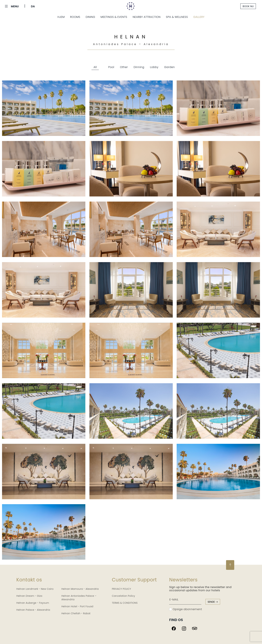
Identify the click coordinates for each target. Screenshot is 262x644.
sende (213, 602)
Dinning (139, 67)
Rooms (75, 17)
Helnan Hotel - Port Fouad (77, 606)
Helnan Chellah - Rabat (76, 613)
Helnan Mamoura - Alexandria (80, 589)
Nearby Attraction (147, 17)
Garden (169, 67)
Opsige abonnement (186, 609)
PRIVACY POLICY (122, 589)
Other (124, 67)
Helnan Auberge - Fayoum (33, 603)
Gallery (199, 17)
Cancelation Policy (124, 596)
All (95, 67)
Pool (111, 67)
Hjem (61, 17)
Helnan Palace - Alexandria (33, 610)
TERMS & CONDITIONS (125, 603)
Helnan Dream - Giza (29, 596)
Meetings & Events (114, 17)
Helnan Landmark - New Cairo (35, 589)
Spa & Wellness (177, 17)
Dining (90, 17)
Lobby (154, 67)
